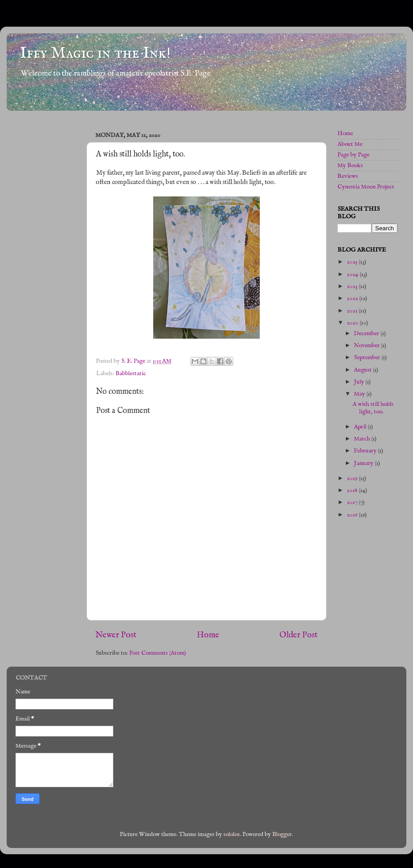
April (361, 427)
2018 (353, 490)
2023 (353, 286)
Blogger (282, 834)
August (363, 370)
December (367, 334)
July (360, 382)
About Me (350, 144)
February (366, 451)
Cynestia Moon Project (366, 187)
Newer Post (116, 635)
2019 (353, 478)
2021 (353, 311)
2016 (353, 515)
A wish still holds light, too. (373, 408)
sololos (232, 834)
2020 (353, 323)
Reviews (348, 176)
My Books (350, 166)
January (364, 463)
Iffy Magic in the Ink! (95, 53)
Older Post (298, 635)
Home (208, 635)
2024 (353, 274)
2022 (353, 298)
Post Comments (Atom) (158, 653)
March (363, 439)
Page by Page (353, 155)
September (368, 358)
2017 (353, 502)
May (360, 394)
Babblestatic (131, 374)
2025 (353, 262)
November (367, 346)
